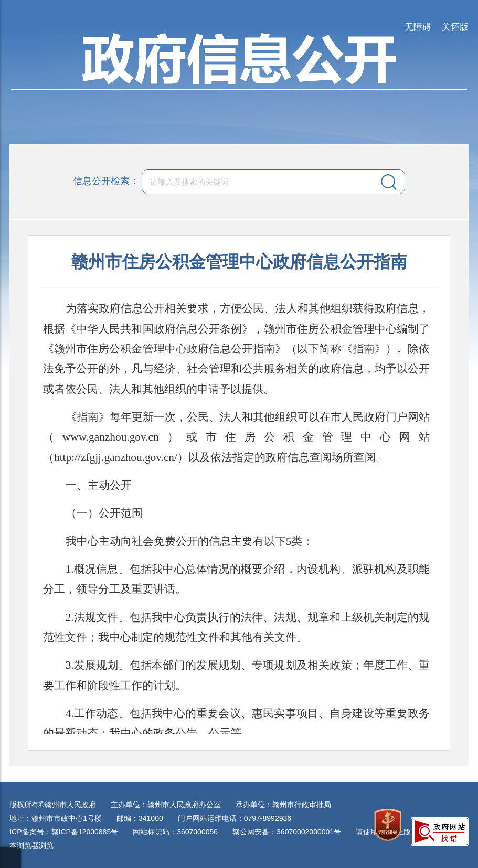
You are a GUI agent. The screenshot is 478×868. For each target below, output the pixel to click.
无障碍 (418, 27)
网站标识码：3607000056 (175, 832)
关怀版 (455, 27)
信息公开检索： (106, 181)
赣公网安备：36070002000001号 (287, 832)
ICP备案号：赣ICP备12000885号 (64, 832)
